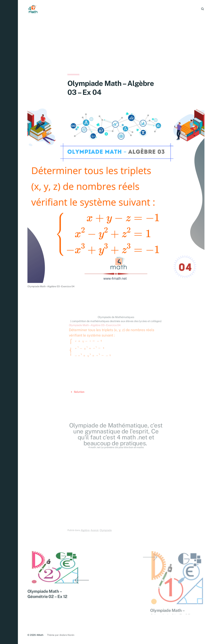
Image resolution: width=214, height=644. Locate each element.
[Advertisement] (116, 52)
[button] (9, 322)
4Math (40, 635)
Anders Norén (67, 635)
